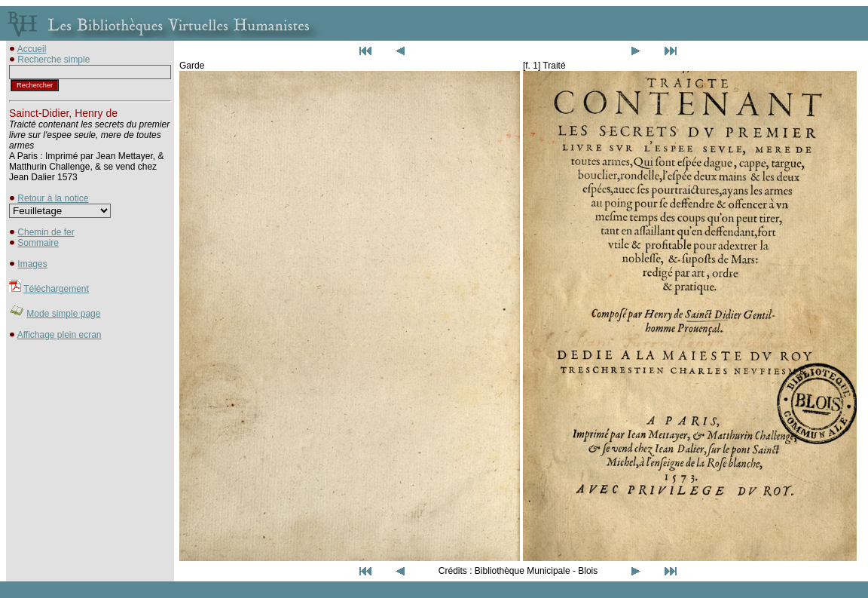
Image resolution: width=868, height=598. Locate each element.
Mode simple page (63, 314)
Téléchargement (56, 289)
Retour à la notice (53, 198)
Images (32, 264)
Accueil (32, 49)
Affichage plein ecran (60, 335)
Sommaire (38, 243)
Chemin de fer (46, 232)
